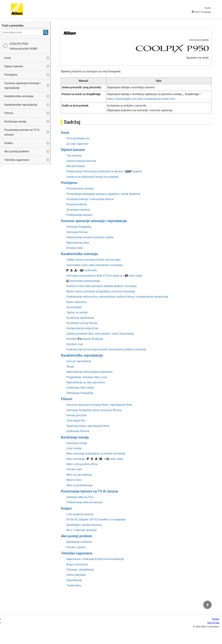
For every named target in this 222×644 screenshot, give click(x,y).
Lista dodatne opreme (80, 514)
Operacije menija (77, 443)
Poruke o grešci (76, 547)
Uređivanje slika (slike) (80, 388)
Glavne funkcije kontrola (81, 161)
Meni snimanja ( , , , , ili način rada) (95, 459)
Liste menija (74, 448)
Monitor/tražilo (76, 166)
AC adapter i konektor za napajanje (96, 519)
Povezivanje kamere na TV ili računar (22, 132)
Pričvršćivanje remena (80, 189)
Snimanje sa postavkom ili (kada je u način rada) (104, 276)
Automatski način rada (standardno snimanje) (95, 265)
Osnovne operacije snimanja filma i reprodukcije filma (99, 405)
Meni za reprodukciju (79, 475)
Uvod (7, 58)
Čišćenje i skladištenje (80, 570)
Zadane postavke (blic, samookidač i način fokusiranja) (100, 334)
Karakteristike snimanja (19, 96)
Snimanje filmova (77, 232)
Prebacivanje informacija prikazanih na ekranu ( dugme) (104, 171)
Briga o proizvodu (77, 564)
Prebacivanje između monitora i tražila (90, 237)
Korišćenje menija (15, 122)
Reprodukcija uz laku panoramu (86, 382)
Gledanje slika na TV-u (80, 497)
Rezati (70, 367)
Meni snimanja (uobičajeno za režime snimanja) (96, 454)
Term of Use (213, 623)
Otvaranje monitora (78, 210)
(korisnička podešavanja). (84, 281)
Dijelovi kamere (14, 66)
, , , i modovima (82, 270)
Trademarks (74, 585)
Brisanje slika (75, 248)
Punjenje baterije (77, 204)
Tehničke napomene (17, 160)
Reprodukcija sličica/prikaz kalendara (89, 372)
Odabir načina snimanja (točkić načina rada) (93, 260)
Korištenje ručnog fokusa (82, 323)
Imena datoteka (76, 575)
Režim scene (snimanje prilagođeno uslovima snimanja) (101, 291)
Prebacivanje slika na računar (84, 502)
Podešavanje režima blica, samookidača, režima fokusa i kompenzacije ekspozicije (117, 297)
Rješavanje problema (79, 542)
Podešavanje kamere (79, 215)
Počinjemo (11, 75)
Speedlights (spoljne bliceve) (84, 525)
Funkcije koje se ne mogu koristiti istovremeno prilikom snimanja (106, 349)
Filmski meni (74, 469)
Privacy (216, 619)
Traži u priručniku (13, 26)
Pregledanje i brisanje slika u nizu (87, 377)
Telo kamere (74, 156)
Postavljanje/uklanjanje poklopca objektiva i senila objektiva (103, 194)
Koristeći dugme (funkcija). (85, 339)
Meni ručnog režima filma (82, 464)
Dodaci (9, 143)
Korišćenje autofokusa (80, 318)
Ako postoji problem (17, 151)
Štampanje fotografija (80, 393)
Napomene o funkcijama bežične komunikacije (95, 559)
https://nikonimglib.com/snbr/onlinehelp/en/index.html (141, 99)
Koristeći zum (75, 344)
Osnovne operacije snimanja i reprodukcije (22, 86)
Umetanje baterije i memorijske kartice (90, 199)
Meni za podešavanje (79, 485)
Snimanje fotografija (79, 227)
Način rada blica (76, 302)
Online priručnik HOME (23, 46)
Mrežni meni (74, 480)
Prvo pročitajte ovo (78, 138)
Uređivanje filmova (78, 431)
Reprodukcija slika (78, 243)
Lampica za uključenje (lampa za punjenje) (93, 177)
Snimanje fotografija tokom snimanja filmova (94, 410)
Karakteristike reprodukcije (21, 105)
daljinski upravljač (82, 530)
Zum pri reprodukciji (79, 361)
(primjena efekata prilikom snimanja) (102, 286)
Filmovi (9, 113)
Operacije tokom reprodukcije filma (88, 426)
